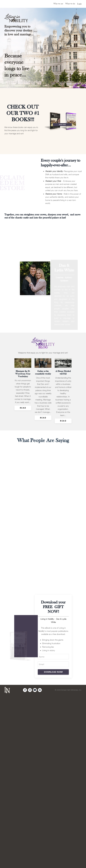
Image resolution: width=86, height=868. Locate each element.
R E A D (23, 404)
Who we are (58, 4)
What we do (70, 4)
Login (79, 4)
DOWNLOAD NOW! (53, 665)
